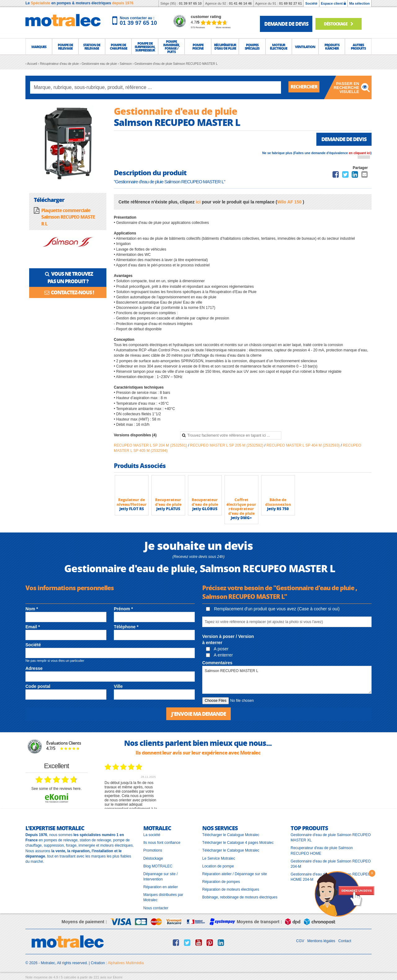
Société (311, 3)
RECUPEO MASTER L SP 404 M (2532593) (303, 446)
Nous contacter (156, 908)
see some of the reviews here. (56, 789)
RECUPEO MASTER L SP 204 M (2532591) (151, 446)
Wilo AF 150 (290, 202)
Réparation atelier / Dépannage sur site (235, 874)
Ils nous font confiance (162, 843)
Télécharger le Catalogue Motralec (231, 835)
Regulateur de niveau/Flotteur (132, 503)
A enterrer (219, 656)
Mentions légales (321, 941)
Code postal (38, 687)
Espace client (333, 3)
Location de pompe (218, 866)
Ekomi (118, 977)
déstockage (340, 24)
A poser (217, 649)
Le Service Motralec (219, 858)
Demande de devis (342, 139)
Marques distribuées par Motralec (163, 898)
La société (152, 835)
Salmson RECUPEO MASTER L (287, 680)
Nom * (32, 609)
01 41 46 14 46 (240, 3)
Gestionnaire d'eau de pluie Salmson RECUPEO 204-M (331, 864)
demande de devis (286, 24)
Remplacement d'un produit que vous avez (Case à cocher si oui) (273, 609)
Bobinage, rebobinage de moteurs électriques (240, 898)
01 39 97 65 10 (190, 3)
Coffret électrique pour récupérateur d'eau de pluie (241, 507)
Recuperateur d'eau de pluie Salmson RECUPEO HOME (322, 851)
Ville (118, 687)
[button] (39, 47)
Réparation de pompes (221, 882)
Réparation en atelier (161, 887)
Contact (345, 941)
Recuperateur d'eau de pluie (168, 503)
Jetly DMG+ (241, 518)
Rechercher (306, 87)
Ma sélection (359, 3)
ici (198, 202)
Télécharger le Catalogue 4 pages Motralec (238, 843)
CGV (300, 941)
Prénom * (123, 609)
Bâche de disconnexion (278, 503)
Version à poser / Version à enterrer (228, 640)
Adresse (34, 669)
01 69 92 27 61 (290, 3)
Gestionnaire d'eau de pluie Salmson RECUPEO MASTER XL (331, 838)
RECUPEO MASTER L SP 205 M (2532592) (227, 446)
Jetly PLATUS (168, 509)
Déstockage (153, 858)
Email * (33, 627)
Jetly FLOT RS (132, 509)
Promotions (153, 851)
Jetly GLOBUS (205, 509)
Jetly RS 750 (278, 509)
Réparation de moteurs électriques (231, 890)
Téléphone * (126, 627)
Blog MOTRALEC (158, 866)
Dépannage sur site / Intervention (161, 877)
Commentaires (217, 663)
